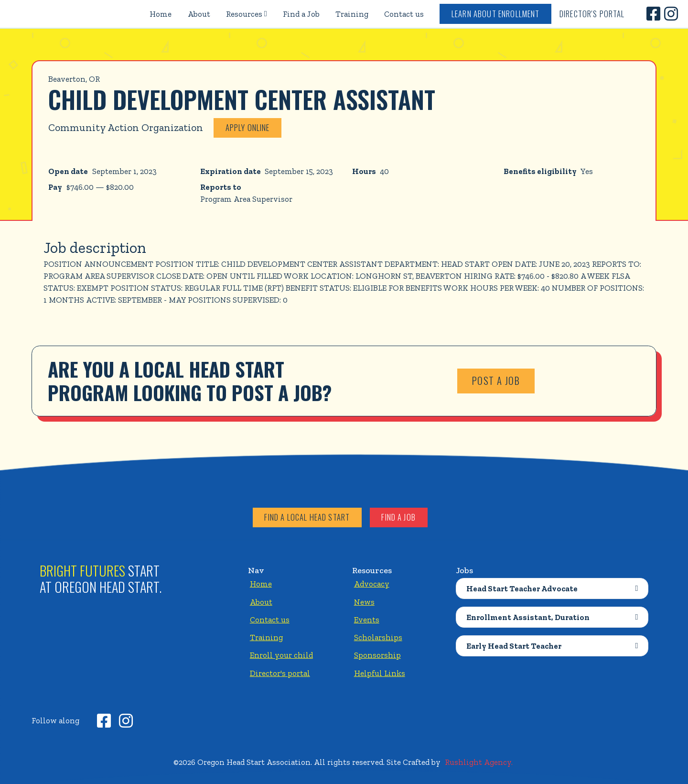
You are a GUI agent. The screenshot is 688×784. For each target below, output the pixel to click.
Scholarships (378, 637)
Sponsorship (377, 655)
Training (352, 14)
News (364, 602)
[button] (246, 14)
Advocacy (372, 584)
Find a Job (301, 14)
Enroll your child (281, 655)
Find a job (398, 517)
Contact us (404, 14)
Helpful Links (380, 673)
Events (367, 620)
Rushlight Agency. (479, 762)
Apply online (248, 127)
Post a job (496, 380)
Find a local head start (307, 517)
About (199, 14)
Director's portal (280, 673)
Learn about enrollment (496, 14)
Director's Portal (592, 14)
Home (161, 14)
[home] (54, 14)
